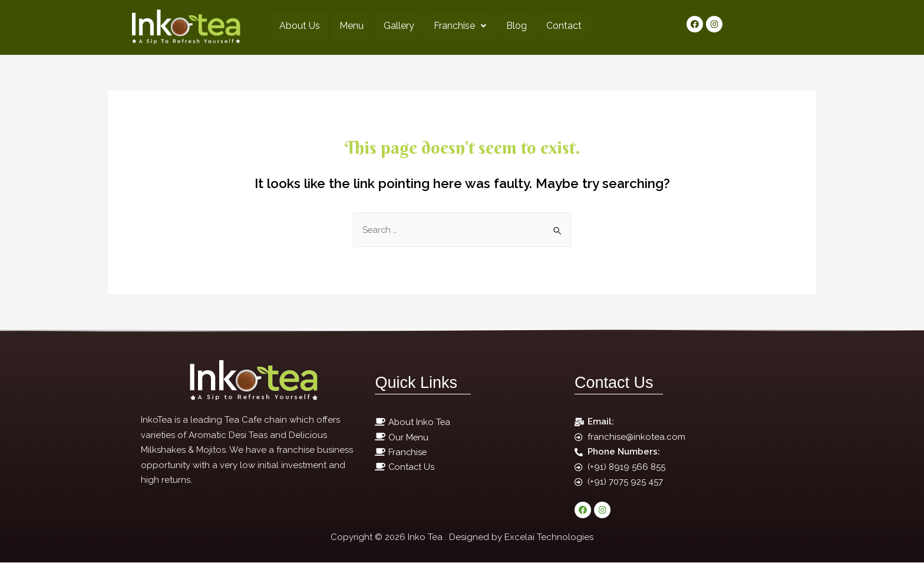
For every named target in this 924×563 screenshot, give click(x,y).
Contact (567, 26)
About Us (296, 26)
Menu (349, 26)
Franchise (461, 26)
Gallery (398, 26)
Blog (518, 26)
